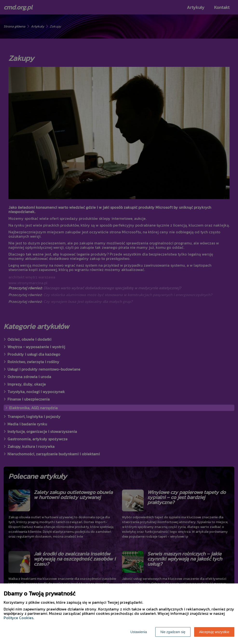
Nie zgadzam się (173, 632)
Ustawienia (139, 632)
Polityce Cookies (18, 618)
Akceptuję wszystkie (214, 632)
